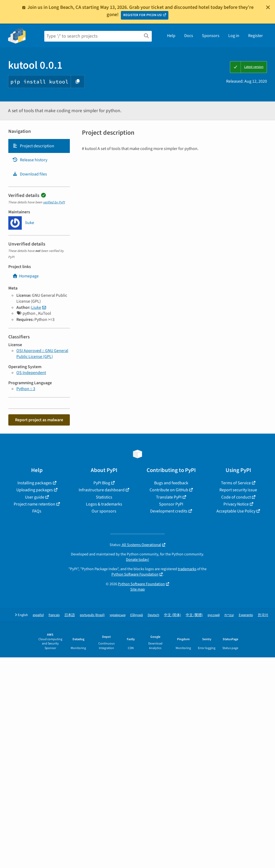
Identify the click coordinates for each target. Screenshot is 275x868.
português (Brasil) (92, 615)
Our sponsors (104, 511)
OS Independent (31, 373)
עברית (229, 615)
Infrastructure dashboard (102, 490)
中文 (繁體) (194, 615)
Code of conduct (236, 497)
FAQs (37, 511)
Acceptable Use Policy (236, 511)
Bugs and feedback (171, 483)
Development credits (169, 511)
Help (171, 36)
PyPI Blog (102, 483)
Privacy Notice (236, 504)
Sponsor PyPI (171, 504)
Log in (234, 36)
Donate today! (137, 560)
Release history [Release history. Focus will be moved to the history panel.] (30, 160)
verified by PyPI (54, 202)
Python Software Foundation (135, 574)
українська (117, 615)
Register (256, 36)
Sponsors (211, 36)
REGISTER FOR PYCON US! (143, 15)
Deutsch (153, 615)
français (54, 615)
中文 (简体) (173, 615)
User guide (35, 497)
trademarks (187, 569)
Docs (189, 36)
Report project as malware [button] (39, 420)
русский (214, 615)
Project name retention (35, 504)
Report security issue (238, 490)
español (38, 615)
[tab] (39, 146)
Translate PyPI (169, 497)
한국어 (263, 615)
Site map (137, 589)
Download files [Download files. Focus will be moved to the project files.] (30, 174)
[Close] (268, 7)
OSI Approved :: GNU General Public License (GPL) (42, 354)
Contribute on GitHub (169, 490)
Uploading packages (35, 490)
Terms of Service (236, 483)
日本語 (70, 615)
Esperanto (246, 615)
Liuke (36, 307)
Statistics (104, 497)
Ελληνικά (137, 615)
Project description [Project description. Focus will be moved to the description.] (33, 146)
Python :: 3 (26, 389)
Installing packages (35, 483)
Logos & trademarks (104, 504)
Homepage (26, 276)
